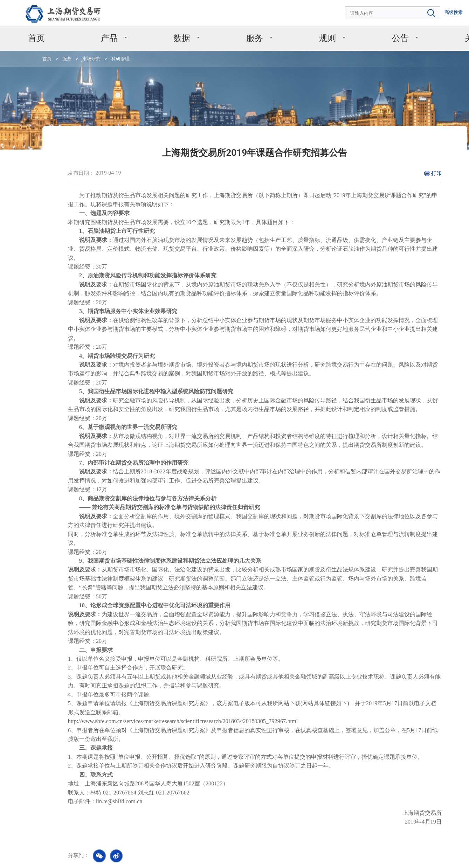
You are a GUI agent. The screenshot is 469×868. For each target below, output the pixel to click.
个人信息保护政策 (98, 853)
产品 (113, 32)
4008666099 (80, 816)
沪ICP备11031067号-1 (308, 857)
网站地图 (132, 853)
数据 (174, 32)
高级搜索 (422, 11)
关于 (418, 32)
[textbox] (371, 11)
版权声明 (64, 853)
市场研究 (77, 49)
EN (439, 11)
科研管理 (101, 49)
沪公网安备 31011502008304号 (364, 857)
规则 (296, 32)
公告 (357, 32)
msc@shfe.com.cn (242, 815)
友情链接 (159, 853)
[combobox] (371, 11)
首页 (52, 32)
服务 (235, 32)
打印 (387, 145)
